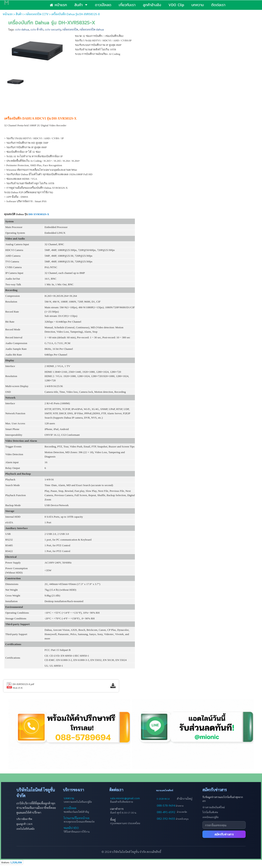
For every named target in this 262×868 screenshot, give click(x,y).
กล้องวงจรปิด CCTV (37, 14)
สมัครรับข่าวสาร (224, 834)
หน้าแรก (8, 14)
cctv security (53, 29)
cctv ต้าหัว (37, 29)
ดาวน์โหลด (70, 808)
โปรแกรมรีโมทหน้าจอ (77, 818)
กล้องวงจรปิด (70, 29)
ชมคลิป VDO (71, 828)
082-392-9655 (166, 818)
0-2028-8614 (163, 799)
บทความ (69, 798)
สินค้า (19, 14)
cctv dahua (22, 29)
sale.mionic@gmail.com (125, 798)
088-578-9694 (166, 805)
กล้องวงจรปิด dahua (92, 29)
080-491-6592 (166, 812)
